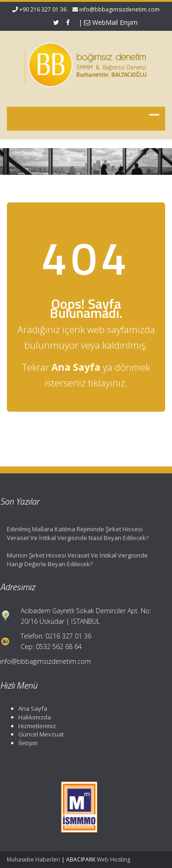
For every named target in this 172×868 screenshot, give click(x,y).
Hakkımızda (33, 717)
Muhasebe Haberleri (33, 859)
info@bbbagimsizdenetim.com (119, 9)
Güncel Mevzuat (40, 734)
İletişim (27, 743)
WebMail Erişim (111, 22)
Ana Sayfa (31, 708)
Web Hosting (114, 859)
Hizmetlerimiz (36, 726)
